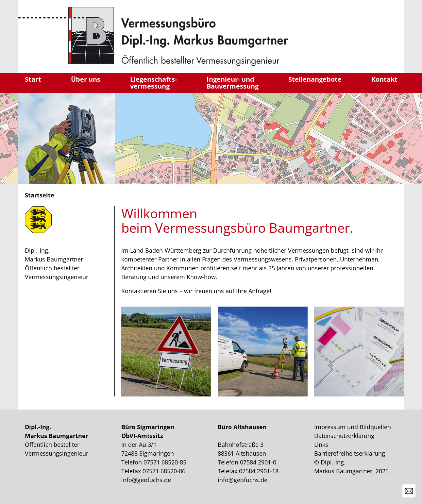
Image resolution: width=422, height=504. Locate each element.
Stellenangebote (315, 79)
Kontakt (384, 79)
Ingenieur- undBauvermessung (233, 83)
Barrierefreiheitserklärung (350, 453)
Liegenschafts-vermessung (153, 83)
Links (321, 445)
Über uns (86, 79)
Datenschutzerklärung (344, 436)
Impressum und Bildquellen (353, 427)
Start (33, 79)
